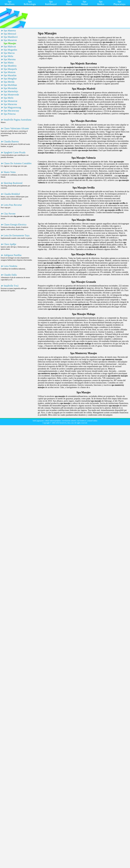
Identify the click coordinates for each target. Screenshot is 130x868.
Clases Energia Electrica (15, 225)
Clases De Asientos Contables (18, 163)
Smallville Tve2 (11, 286)
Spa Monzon (10, 72)
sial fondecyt (82, 421)
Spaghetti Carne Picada (14, 152)
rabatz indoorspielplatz (53, 421)
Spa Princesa (10, 114)
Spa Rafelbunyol (51, 3)
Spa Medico (101, 3)
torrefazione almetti (69, 421)
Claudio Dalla (10, 275)
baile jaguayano (38, 421)
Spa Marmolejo (11, 91)
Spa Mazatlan (10, 75)
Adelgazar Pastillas (13, 255)
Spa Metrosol (10, 34)
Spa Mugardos (10, 50)
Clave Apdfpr (10, 244)
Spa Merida (9, 82)
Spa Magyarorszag (12, 107)
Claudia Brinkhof (12, 194)
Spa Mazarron (10, 40)
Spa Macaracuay (11, 111)
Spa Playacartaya (119, 3)
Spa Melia (8, 56)
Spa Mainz (9, 63)
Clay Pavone (10, 214)
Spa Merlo (9, 98)
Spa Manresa (10, 31)
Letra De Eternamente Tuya (17, 235)
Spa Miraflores (10, 3)
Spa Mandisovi (11, 37)
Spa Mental (84, 3)
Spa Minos (69, 3)
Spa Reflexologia (30, 3)
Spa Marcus (9, 53)
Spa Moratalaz (10, 88)
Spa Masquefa (10, 69)
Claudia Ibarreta (11, 142)
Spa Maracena (10, 104)
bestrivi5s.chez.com (67, 423)
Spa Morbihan (10, 85)
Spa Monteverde (11, 95)
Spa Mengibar (10, 79)
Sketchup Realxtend (13, 183)
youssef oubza (92, 421)
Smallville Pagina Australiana (17, 120)
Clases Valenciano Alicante (16, 128)
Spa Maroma (10, 59)
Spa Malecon (10, 47)
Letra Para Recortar (13, 205)
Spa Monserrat (10, 101)
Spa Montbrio (10, 66)
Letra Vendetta (10, 266)
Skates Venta (10, 172)
